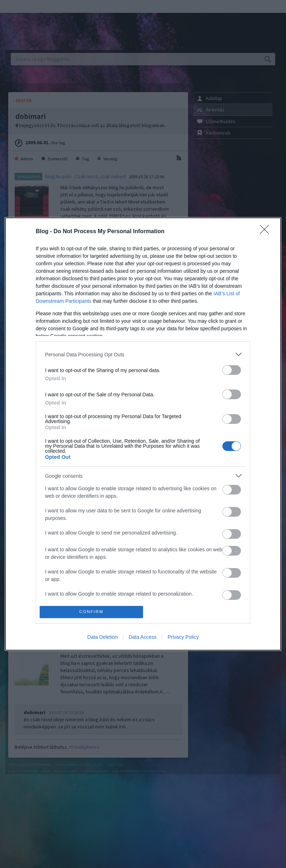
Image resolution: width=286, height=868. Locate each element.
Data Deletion (102, 637)
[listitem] (143, 354)
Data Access (143, 637)
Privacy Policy (183, 637)
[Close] (267, 232)
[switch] (232, 370)
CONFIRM (91, 612)
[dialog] (143, 434)
